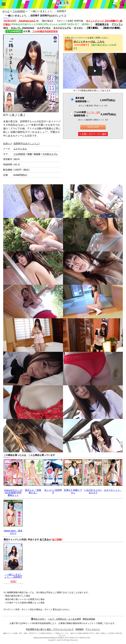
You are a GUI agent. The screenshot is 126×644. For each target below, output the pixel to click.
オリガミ (78, 28)
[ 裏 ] (21, 115)
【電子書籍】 (93, 28)
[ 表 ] (13, 115)
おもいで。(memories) (23, 28)
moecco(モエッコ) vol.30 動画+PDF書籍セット (13, 493)
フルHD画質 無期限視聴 (87, 114)
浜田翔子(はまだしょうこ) (26, 143)
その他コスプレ (50, 154)
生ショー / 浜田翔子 (53, 491)
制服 (30, 154)
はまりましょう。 (113, 490)
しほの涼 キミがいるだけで (93, 491)
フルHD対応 (19, 11)
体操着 (37, 154)
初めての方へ (38, 619)
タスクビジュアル (62, 28)
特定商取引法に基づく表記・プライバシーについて (50, 629)
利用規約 (80, 629)
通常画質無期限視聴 (82, 100)
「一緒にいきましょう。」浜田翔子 (13, 576)
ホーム (6, 11)
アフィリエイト (93, 629)
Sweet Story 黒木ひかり (13, 532)
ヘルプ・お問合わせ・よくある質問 (64, 619)
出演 (7, 143)
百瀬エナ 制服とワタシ (73, 491)
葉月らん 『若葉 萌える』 (33, 491)
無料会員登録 (89, 619)
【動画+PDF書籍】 (112, 28)
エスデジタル (44, 28)
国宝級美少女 (102, 24)
